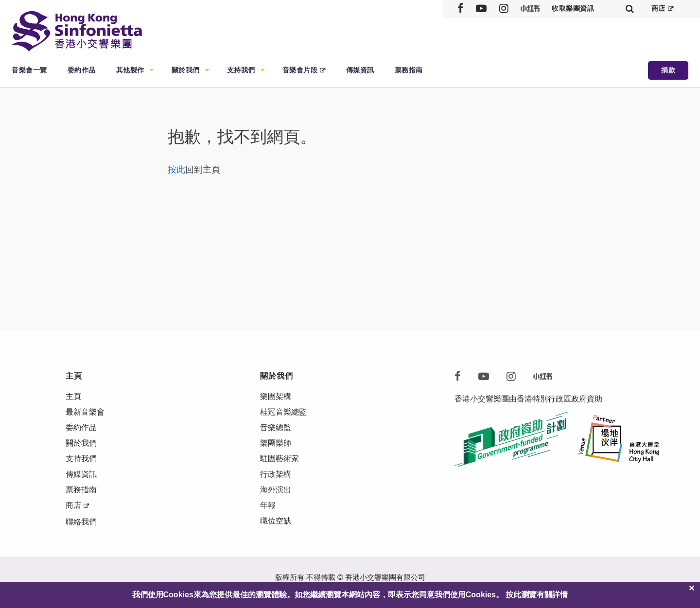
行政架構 (276, 474)
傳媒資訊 (360, 70)
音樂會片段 (300, 70)
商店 (658, 9)
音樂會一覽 (29, 70)
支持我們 (241, 70)
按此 (176, 170)
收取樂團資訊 (573, 9)
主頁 (73, 396)
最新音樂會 (85, 412)
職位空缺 (276, 521)
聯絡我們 (81, 522)
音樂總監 (276, 427)
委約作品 (82, 70)
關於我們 (186, 70)
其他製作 (130, 70)
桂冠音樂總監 (283, 412)
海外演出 (276, 490)
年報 (268, 505)
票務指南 (409, 70)
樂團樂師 (276, 443)
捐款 (668, 70)
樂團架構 (276, 396)
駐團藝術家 (280, 459)
